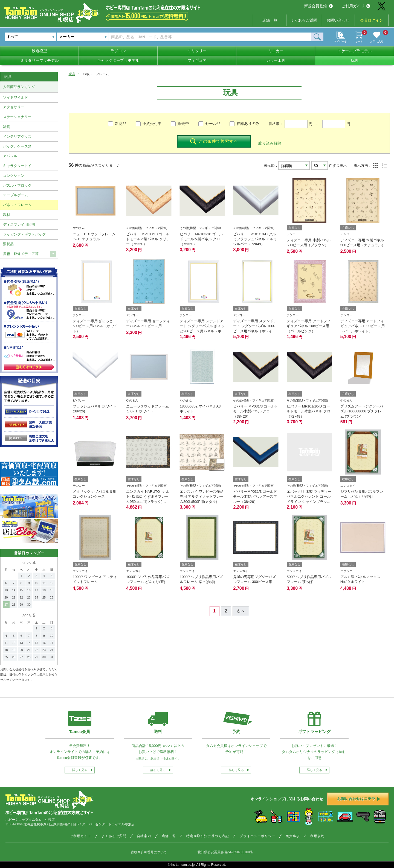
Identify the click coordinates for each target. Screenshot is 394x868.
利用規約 (317, 836)
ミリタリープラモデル (39, 60)
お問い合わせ (338, 20)
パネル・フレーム (17, 205)
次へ (241, 611)
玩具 (355, 60)
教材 (7, 215)
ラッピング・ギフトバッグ (24, 234)
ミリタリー (197, 51)
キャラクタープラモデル (118, 60)
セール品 (213, 124)
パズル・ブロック (17, 185)
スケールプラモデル (355, 51)
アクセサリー (14, 107)
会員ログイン (372, 20)
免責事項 (293, 836)
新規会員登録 (318, 6)
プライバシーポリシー (257, 836)
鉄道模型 (39, 51)
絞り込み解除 (270, 143)
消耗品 (8, 244)
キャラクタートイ (17, 166)
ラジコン (118, 51)
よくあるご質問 (304, 20)
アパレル (10, 156)
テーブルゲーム (15, 195)
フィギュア (197, 60)
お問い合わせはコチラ (359, 799)
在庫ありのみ (248, 124)
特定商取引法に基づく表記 (208, 836)
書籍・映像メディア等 (21, 254)
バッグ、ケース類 (17, 146)
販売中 (183, 124)
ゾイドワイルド (15, 97)
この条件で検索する (214, 141)
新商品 (121, 124)
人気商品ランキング (19, 87)
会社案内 (144, 836)
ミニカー (276, 51)
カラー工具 (276, 60)
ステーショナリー (17, 117)
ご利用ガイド (356, 6)
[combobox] (83, 37)
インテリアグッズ (17, 137)
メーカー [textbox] (67, 37)
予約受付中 (152, 124)
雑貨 (7, 127)
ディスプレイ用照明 (19, 225)
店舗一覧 (270, 20)
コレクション (14, 176)
